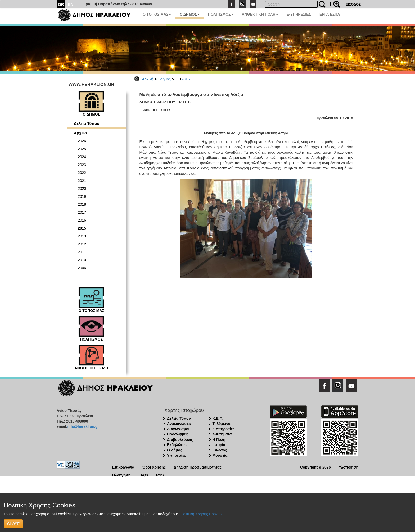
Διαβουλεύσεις (180, 439)
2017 (82, 212)
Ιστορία (219, 445)
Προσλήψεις (178, 434)
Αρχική (148, 79)
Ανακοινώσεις (179, 424)
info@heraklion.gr (83, 426)
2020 (82, 189)
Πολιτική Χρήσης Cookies (201, 514)
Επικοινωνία (123, 467)
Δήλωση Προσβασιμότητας (198, 467)
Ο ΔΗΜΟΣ (189, 14)
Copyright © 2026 (315, 467)
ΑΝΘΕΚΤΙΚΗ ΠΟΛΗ (260, 14)
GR (61, 4)
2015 (185, 79)
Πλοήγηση (121, 475)
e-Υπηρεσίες (224, 429)
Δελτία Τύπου (87, 123)
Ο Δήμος (164, 79)
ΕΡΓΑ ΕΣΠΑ (330, 14)
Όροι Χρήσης (154, 467)
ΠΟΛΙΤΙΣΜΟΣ (221, 14)
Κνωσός (220, 450)
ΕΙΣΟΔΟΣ (353, 4)
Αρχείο (80, 133)
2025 (82, 149)
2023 (82, 165)
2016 (82, 220)
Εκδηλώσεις (178, 445)
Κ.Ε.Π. (218, 418)
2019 (82, 196)
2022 (82, 173)
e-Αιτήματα (222, 434)
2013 (82, 236)
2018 (82, 204)
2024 (82, 157)
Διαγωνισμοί (178, 429)
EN (71, 4)
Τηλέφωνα (222, 424)
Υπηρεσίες (176, 455)
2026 (82, 141)
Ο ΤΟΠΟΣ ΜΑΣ (157, 14)
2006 (82, 268)
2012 (82, 244)
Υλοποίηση (348, 467)
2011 (82, 252)
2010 (82, 260)
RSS (160, 475)
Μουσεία (220, 455)
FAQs (143, 475)
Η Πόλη (219, 439)
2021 (82, 181)
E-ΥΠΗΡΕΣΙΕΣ (299, 14)
